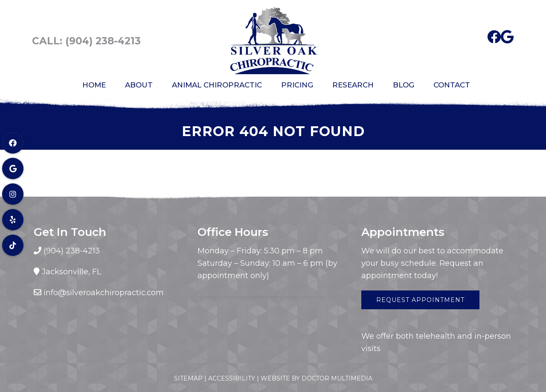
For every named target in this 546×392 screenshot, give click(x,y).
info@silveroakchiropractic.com (104, 293)
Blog (404, 85)
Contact (452, 85)
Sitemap (188, 378)
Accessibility (232, 378)
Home (94, 85)
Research (353, 85)
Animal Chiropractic (217, 85)
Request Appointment (420, 300)
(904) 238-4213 (103, 41)
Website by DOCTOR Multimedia (317, 378)
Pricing (297, 85)
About (139, 85)
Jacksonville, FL (71, 272)
